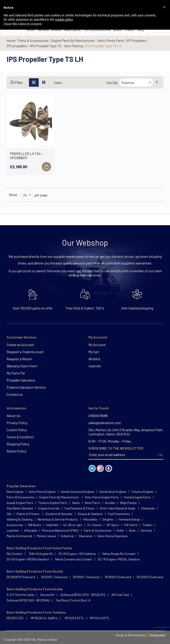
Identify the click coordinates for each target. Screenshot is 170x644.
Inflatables (90, 519)
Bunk (132, 530)
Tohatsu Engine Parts (53, 503)
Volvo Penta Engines (42, 492)
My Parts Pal (16, 373)
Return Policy (16, 451)
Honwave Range (129, 519)
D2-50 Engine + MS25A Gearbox (28, 559)
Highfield (52, 525)
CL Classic (94, 525)
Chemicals (148, 508)
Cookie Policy (17, 430)
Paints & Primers (28, 514)
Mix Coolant (14, 554)
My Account (98, 337)
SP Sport (113, 525)
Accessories (15, 525)
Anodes (110, 503)
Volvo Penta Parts (111, 40)
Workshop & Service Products (58, 519)
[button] (164, 7)
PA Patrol (131, 525)
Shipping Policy (18, 444)
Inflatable (31, 530)
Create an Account (20, 345)
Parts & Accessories (34, 40)
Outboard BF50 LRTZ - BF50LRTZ (83, 595)
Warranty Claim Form (22, 366)
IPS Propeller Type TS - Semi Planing (57, 46)
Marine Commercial (19, 536)
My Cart (94, 352)
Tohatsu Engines (143, 492)
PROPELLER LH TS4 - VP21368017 (26, 156)
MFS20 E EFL (15, 618)
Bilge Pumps (128, 503)
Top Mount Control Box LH (73, 600)
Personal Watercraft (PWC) (60, 530)
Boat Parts (92, 503)
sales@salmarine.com (105, 423)
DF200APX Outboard (21, 577)
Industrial (67, 536)
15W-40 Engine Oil (41, 554)
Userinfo (95, 366)
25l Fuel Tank (120, 595)
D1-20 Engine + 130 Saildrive (78, 554)
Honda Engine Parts (137, 497)
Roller (120, 530)
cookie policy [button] (64, 20)
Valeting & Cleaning (20, 519)
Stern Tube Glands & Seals (118, 508)
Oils (9, 514)
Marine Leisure (46, 536)
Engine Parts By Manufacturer (73, 40)
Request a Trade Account (25, 352)
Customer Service (21, 337)
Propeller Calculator (21, 380)
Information (16, 408)
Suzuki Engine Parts (20, 503)
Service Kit (47, 595)
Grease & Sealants (90, 514)
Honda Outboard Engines (78, 492)
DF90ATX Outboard (118, 577)
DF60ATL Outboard (54, 577)
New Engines (15, 492)
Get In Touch (99, 408)
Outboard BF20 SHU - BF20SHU (28, 600)
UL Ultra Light (73, 525)
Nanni (76, 503)
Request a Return (19, 359)
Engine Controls (49, 508)
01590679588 (98, 416)
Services (146, 530)
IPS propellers (17, 46)
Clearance (85, 536)
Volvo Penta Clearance (112, 536)
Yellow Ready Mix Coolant (119, 554)
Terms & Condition (20, 437)
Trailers (148, 525)
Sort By (112, 83)
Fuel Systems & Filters (80, 508)
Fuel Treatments (119, 514)
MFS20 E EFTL (74, 618)
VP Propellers (137, 40)
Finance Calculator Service (26, 387)
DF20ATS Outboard (150, 577)
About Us (13, 416)
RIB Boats (35, 525)
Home (11, 40)
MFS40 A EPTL (100, 618)
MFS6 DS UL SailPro (44, 618)
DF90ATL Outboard (86, 577)
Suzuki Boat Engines (113, 492)
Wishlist (95, 359)
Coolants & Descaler (59, 514)
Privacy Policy (17, 423)
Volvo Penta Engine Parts (102, 497)
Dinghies (108, 519)
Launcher (13, 530)
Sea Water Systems (20, 508)
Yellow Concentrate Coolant (74, 559)
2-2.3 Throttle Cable (20, 595)
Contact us (15, 394)
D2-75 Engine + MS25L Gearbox (119, 559)
